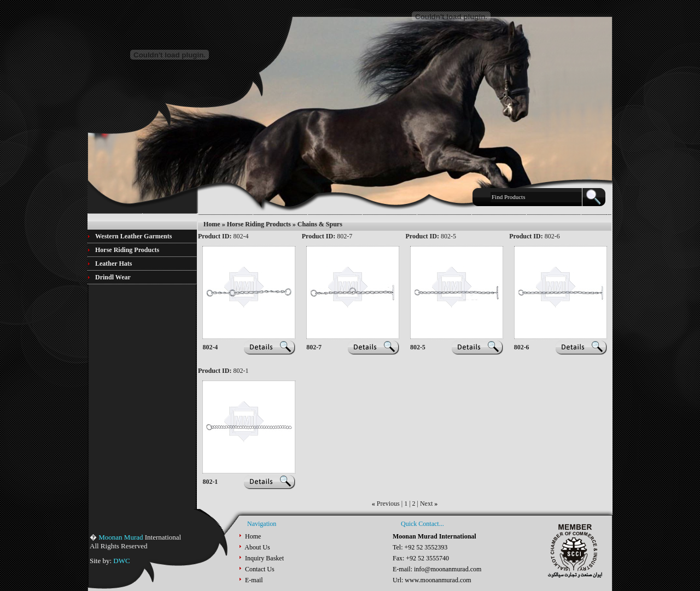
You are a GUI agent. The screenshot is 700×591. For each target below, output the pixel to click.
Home (212, 224)
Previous (388, 504)
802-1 (210, 482)
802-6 (522, 347)
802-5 (418, 347)
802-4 (210, 347)
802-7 (314, 347)
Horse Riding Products (259, 224)
